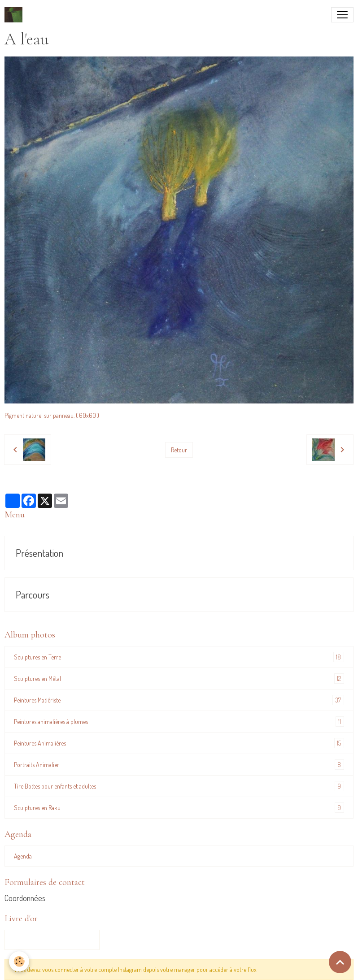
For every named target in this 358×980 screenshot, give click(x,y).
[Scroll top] (340, 962)
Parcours (33, 595)
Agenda (23, 856)
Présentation (39, 553)
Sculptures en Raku (179, 808)
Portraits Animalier (179, 765)
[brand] (15, 15)
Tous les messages (52, 940)
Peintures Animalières (179, 743)
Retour (179, 450)
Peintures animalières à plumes (179, 722)
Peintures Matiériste (179, 700)
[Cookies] (19, 961)
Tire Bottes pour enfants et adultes (179, 786)
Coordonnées (25, 898)
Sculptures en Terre (179, 657)
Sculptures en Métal (179, 679)
